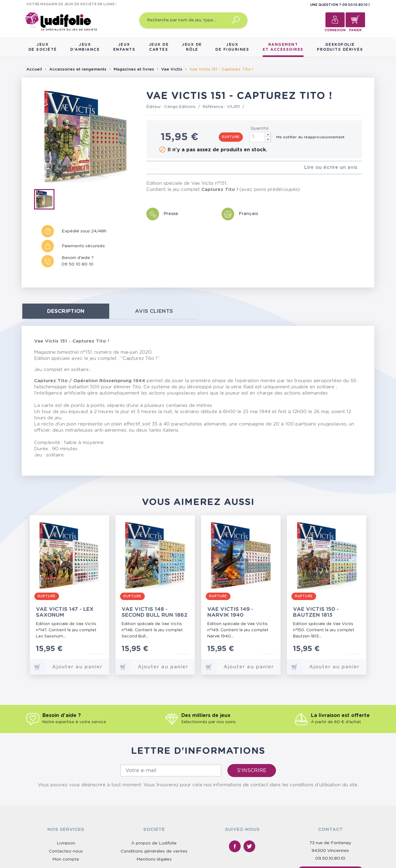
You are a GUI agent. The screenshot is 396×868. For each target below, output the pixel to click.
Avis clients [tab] (154, 311)
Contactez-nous (66, 851)
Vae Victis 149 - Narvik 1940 (230, 612)
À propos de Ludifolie (154, 843)
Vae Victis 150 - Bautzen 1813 (316, 612)
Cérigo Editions (180, 107)
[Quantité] (260, 137)
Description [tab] (66, 311)
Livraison (66, 843)
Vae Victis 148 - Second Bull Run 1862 (155, 612)
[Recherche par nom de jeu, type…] (193, 20)
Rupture (231, 137)
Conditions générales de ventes (154, 851)
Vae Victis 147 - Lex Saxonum (65, 612)
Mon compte (66, 859)
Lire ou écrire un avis (331, 167)
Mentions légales (154, 859)
